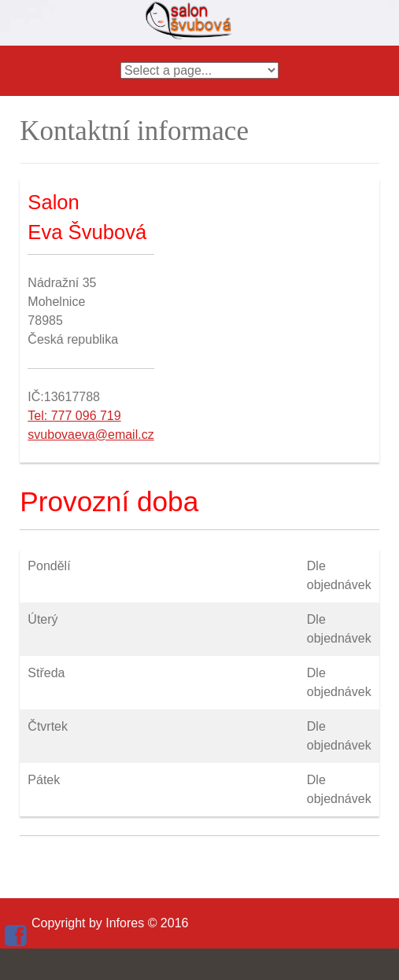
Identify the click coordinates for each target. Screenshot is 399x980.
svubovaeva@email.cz (91, 435)
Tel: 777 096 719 (74, 416)
